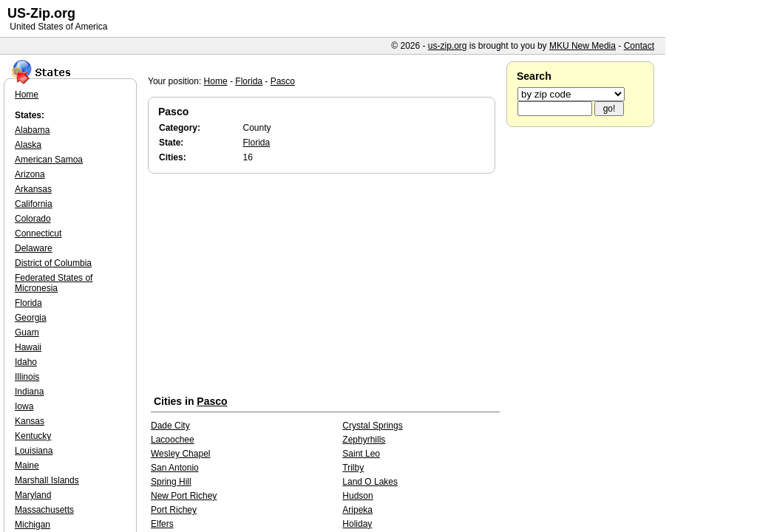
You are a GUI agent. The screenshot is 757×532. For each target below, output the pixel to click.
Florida (249, 81)
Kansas (30, 421)
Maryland (33, 495)
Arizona (30, 174)
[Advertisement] (325, 287)
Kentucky (33, 436)
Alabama (32, 130)
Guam (27, 332)
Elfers (162, 524)
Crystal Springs (372, 426)
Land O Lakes (370, 482)
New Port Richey (184, 496)
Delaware (34, 248)
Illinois (27, 377)
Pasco (283, 81)
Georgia (31, 318)
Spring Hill (171, 482)
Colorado (33, 219)
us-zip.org (448, 46)
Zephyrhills (364, 440)
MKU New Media (583, 46)
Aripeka (357, 510)
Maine (27, 465)
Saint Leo (361, 454)
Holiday (357, 524)
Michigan (33, 525)
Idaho (26, 362)
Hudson (357, 496)
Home (216, 81)
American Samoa (49, 160)
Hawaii (28, 347)
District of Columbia (53, 263)
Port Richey (174, 510)
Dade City (170, 426)
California (34, 204)
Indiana (29, 392)
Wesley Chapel (180, 454)
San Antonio (175, 468)
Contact (639, 46)
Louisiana (34, 451)
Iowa (24, 406)
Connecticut (38, 233)
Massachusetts (44, 510)
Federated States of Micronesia (54, 283)
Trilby (353, 468)
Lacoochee (173, 440)
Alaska (28, 145)
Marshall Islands (47, 480)
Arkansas (33, 189)
